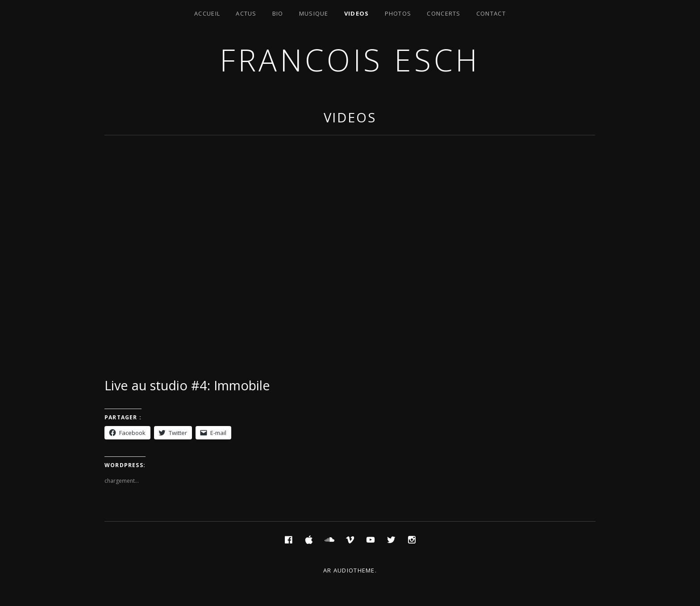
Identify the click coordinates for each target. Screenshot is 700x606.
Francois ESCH (350, 60)
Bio (278, 13)
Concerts (444, 13)
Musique (314, 13)
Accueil (207, 13)
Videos (357, 13)
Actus (246, 13)
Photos (398, 13)
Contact (491, 13)
